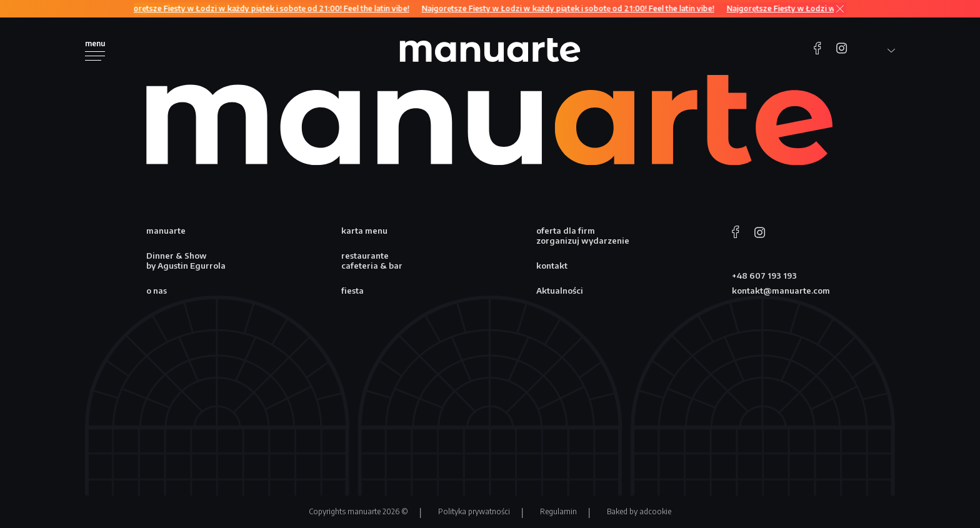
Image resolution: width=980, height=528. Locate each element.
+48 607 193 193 (764, 276)
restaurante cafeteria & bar (372, 261)
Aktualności (560, 291)
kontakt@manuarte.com (781, 291)
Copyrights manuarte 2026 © (358, 511)
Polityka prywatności (474, 511)
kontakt (552, 266)
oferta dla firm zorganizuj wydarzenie (583, 236)
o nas (157, 291)
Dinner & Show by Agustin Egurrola (186, 261)
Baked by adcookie (639, 511)
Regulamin (558, 511)
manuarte (166, 231)
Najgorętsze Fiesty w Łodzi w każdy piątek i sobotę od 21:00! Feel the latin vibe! (266, 8)
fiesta (352, 291)
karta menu (364, 231)
